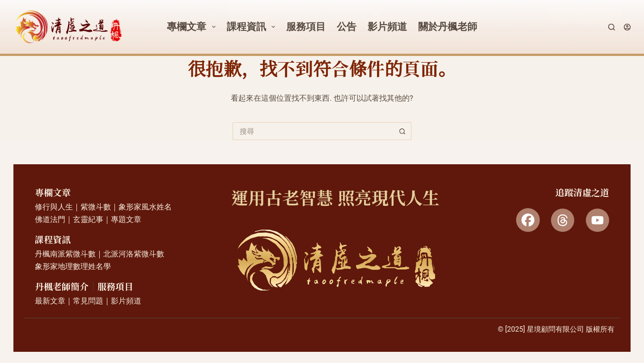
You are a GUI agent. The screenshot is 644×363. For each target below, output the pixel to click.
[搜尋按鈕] (402, 131)
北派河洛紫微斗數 (134, 254)
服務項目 (115, 287)
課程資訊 (53, 240)
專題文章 (126, 219)
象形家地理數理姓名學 (73, 266)
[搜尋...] (313, 131)
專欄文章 (53, 193)
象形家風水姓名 (145, 207)
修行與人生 (54, 207)
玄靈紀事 (88, 219)
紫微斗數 (96, 207)
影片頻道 (126, 301)
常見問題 (88, 301)
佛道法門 (50, 219)
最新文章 (50, 301)
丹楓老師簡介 (62, 287)
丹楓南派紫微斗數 (65, 254)
